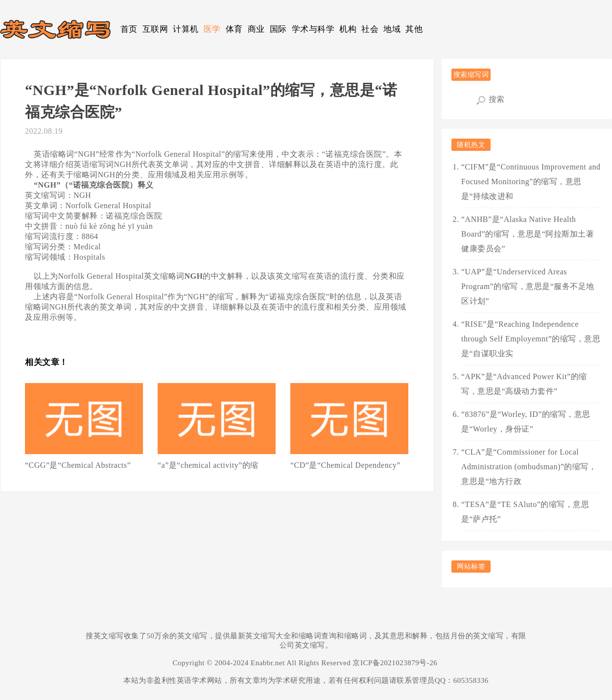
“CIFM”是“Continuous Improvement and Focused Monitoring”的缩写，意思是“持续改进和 (531, 181)
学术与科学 (313, 29)
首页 (129, 29)
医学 (212, 29)
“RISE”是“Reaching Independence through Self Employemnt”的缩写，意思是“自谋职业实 (531, 339)
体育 (234, 29)
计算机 (186, 29)
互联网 (155, 29)
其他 (414, 29)
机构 (348, 29)
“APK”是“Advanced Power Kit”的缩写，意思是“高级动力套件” (524, 384)
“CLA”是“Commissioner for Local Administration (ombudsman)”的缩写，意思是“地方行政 (529, 467)
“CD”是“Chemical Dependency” (345, 465)
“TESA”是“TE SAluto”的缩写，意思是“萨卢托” (525, 512)
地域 (392, 29)
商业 (256, 29)
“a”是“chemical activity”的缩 (208, 465)
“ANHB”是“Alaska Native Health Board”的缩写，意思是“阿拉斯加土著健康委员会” (528, 234)
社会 (370, 29)
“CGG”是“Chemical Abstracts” (78, 465)
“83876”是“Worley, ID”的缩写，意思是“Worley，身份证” (526, 422)
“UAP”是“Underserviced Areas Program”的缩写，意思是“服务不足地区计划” (528, 286)
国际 (278, 29)
